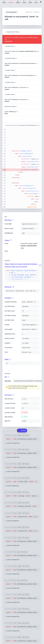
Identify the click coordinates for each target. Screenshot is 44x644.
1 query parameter (12, 486)
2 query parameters (12, 443)
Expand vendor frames (12, 32)
